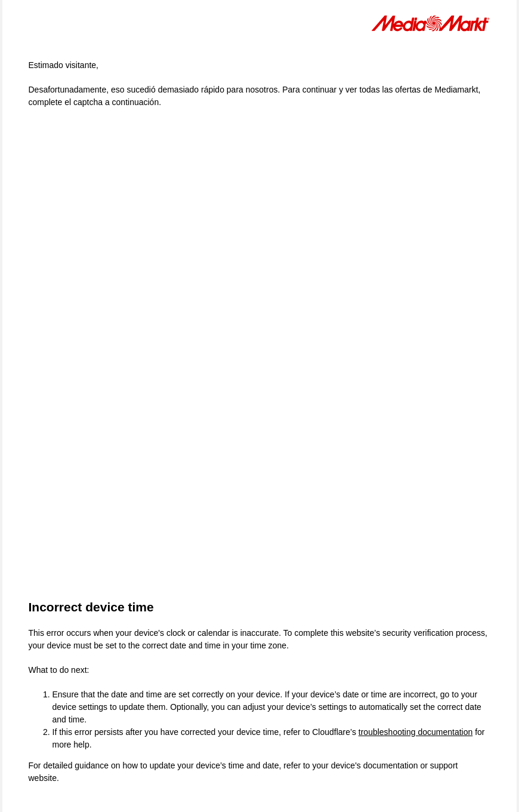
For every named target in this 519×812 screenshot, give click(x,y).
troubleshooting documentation (415, 732)
